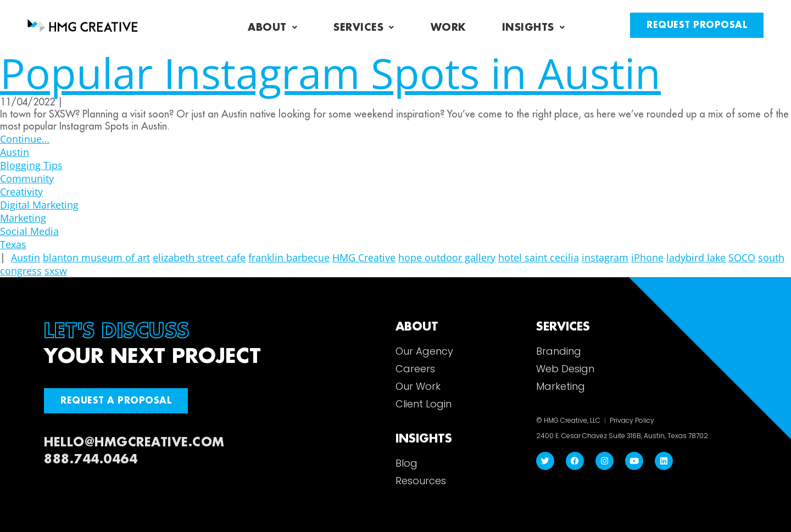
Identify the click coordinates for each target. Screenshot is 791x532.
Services (364, 27)
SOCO (742, 257)
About (272, 27)
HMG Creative (364, 257)
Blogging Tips (31, 165)
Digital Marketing (39, 205)
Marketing (23, 218)
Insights (534, 27)
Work (448, 27)
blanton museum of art (96, 257)
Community (27, 178)
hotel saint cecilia (539, 257)
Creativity (21, 192)
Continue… (25, 139)
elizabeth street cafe (199, 257)
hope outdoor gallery (447, 257)
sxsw (56, 271)
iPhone (647, 257)
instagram (605, 257)
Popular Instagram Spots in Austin (330, 73)
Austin (15, 152)
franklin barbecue (289, 257)
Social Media (29, 231)
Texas (13, 244)
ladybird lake (696, 257)
